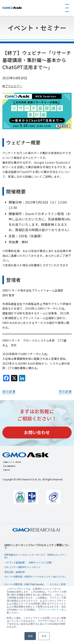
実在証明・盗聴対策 (15, 577)
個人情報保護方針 (18, 468)
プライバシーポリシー (50, 610)
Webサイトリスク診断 (40, 568)
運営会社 (12, 474)
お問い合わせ (37, 432)
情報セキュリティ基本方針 (24, 463)
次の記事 (65, 391)
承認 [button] (30, 636)
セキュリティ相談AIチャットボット (22, 572)
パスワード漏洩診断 (15, 568)
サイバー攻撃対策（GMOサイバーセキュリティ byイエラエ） (36, 582)
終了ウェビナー (12, 86)
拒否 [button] (44, 636)
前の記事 (9, 391)
